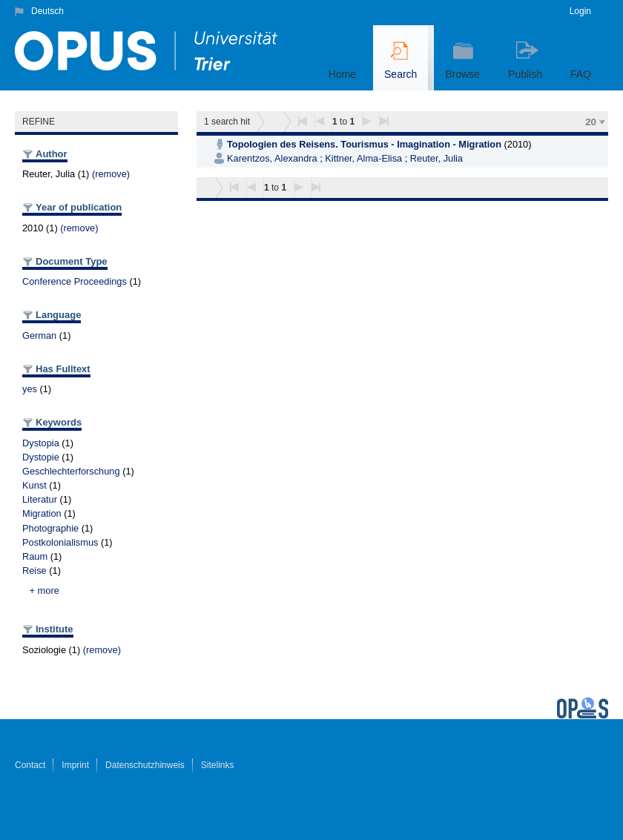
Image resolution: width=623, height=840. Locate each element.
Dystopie (41, 457)
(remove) (111, 174)
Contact (30, 765)
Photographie (50, 528)
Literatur (40, 499)
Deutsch (47, 11)
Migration (42, 513)
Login (580, 11)
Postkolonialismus (60, 542)
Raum (35, 556)
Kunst (34, 485)
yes (30, 389)
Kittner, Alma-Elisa (363, 158)
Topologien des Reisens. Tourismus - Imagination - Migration (364, 144)
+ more (44, 591)
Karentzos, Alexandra (272, 158)
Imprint (75, 765)
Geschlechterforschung (71, 471)
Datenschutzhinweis (145, 765)
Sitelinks (218, 765)
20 (591, 122)
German (39, 335)
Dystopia (41, 443)
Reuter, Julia (436, 158)
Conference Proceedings (75, 281)
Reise (34, 571)
